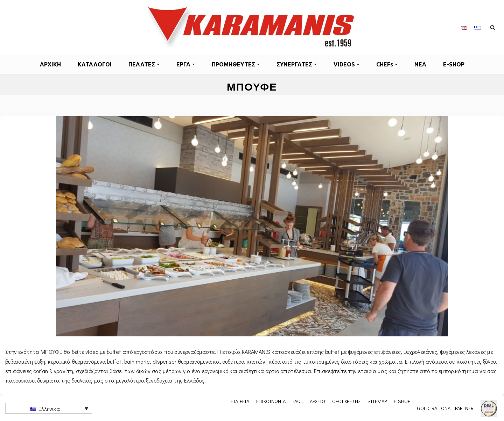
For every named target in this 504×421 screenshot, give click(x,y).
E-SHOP (454, 64)
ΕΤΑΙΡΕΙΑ (240, 401)
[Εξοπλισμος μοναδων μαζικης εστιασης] (252, 27)
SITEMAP (377, 401)
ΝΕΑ (420, 64)
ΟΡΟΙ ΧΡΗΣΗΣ (346, 401)
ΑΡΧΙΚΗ (50, 64)
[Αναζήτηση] (493, 27)
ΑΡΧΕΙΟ (317, 401)
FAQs (298, 401)
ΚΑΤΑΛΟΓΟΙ (95, 64)
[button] (158, 64)
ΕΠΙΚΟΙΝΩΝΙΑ (271, 401)
